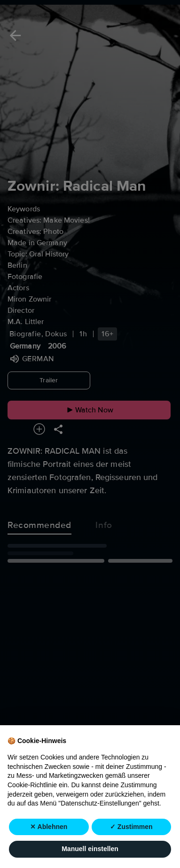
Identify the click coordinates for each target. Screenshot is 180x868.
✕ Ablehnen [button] (49, 827)
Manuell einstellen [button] (90, 849)
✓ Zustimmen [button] (131, 827)
